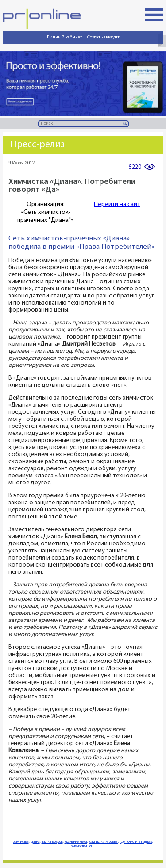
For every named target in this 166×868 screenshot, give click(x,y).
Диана (35, 842)
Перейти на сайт (117, 204)
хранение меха (76, 842)
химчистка (21, 842)
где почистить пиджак (136, 842)
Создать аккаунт (103, 37)
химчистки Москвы (104, 842)
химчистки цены (83, 846)
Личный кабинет (65, 37)
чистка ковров (52, 842)
